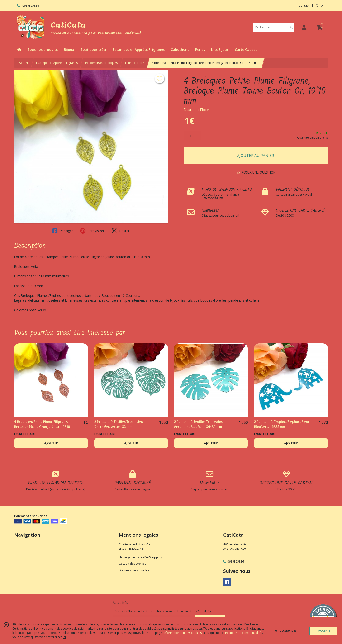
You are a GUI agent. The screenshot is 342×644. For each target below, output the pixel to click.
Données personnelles (134, 570)
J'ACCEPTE (323, 631)
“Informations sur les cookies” (183, 633)
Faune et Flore (135, 63)
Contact (304, 6)
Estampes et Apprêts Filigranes (57, 63)
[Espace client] (304, 27)
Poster (120, 231)
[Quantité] (192, 136)
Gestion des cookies (132, 564)
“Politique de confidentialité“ (243, 633)
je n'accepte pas (285, 631)
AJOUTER (51, 443)
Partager (63, 231)
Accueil (24, 63)
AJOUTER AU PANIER (256, 156)
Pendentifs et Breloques (101, 63)
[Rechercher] (291, 27)
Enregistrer (92, 231)
